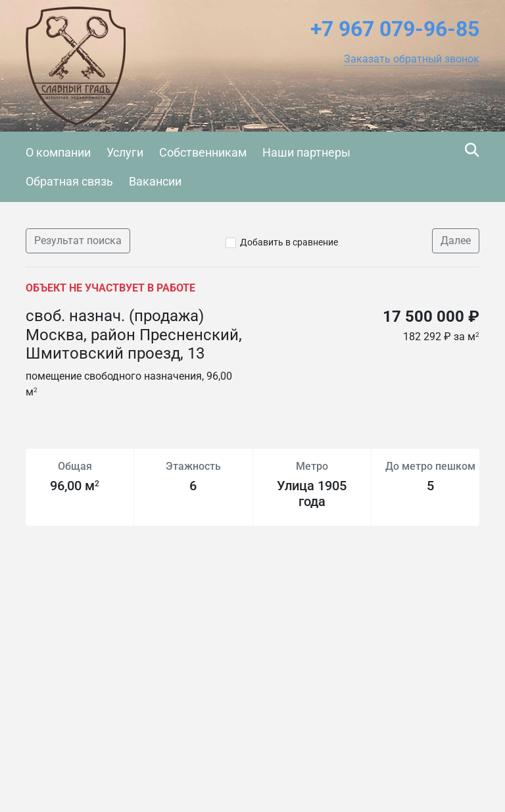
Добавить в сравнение (289, 242)
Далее (456, 241)
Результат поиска (78, 241)
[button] (412, 59)
